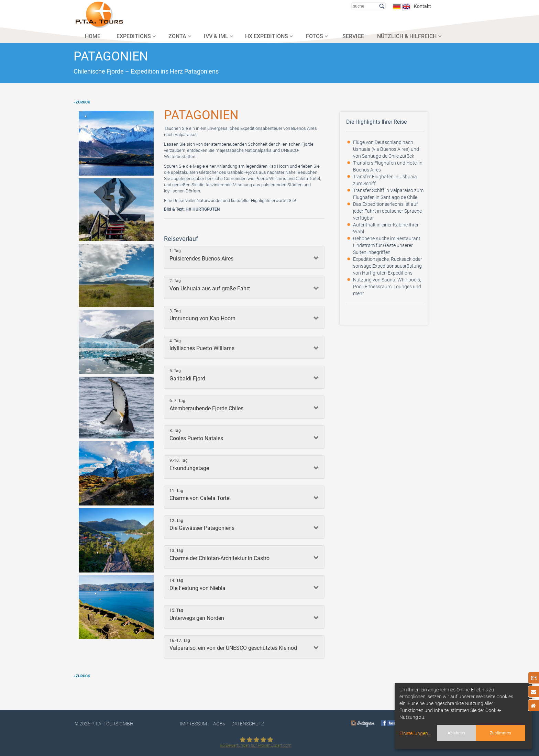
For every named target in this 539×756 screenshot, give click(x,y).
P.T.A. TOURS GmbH (112, 724)
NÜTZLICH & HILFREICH (409, 36)
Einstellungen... (415, 733)
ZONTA (180, 36)
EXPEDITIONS (136, 36)
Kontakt (421, 6)
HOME (93, 36)
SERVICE (353, 36)
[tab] (244, 257)
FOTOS (317, 36)
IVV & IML (218, 36)
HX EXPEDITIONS (269, 36)
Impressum (193, 724)
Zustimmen (500, 733)
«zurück (82, 102)
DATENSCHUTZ (248, 724)
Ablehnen (456, 733)
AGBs (219, 724)
